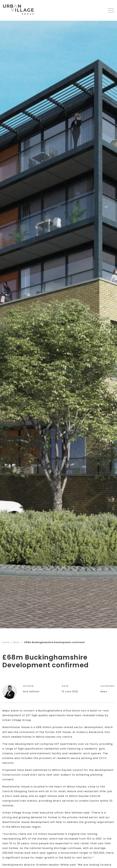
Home (6, 642)
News (16, 642)
